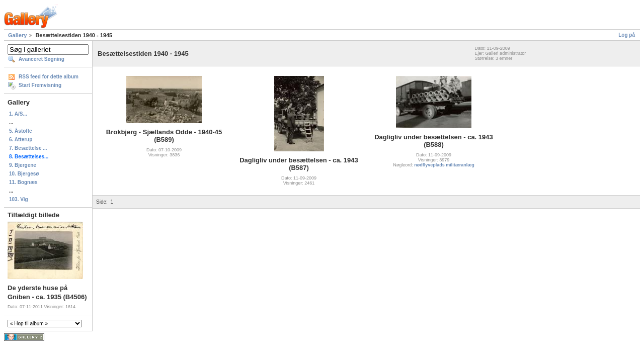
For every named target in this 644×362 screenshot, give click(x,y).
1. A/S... (18, 114)
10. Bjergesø (24, 174)
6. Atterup (21, 140)
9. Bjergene (23, 165)
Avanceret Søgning (42, 59)
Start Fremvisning (40, 85)
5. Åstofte (21, 131)
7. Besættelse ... (28, 148)
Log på (627, 35)
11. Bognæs (23, 182)
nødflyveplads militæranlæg (444, 165)
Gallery (17, 35)
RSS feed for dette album (49, 77)
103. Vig (19, 199)
